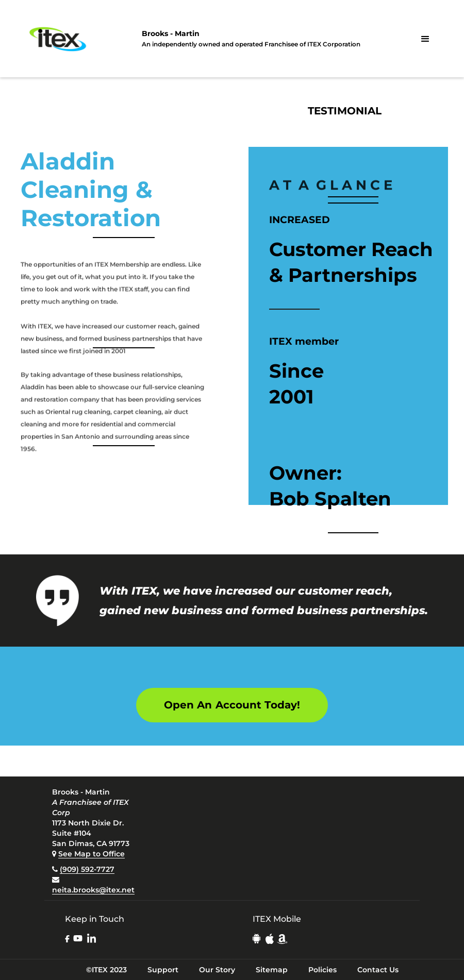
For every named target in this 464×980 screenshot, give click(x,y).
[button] (425, 39)
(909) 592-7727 (87, 869)
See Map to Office (92, 854)
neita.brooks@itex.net (93, 890)
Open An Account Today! (232, 705)
